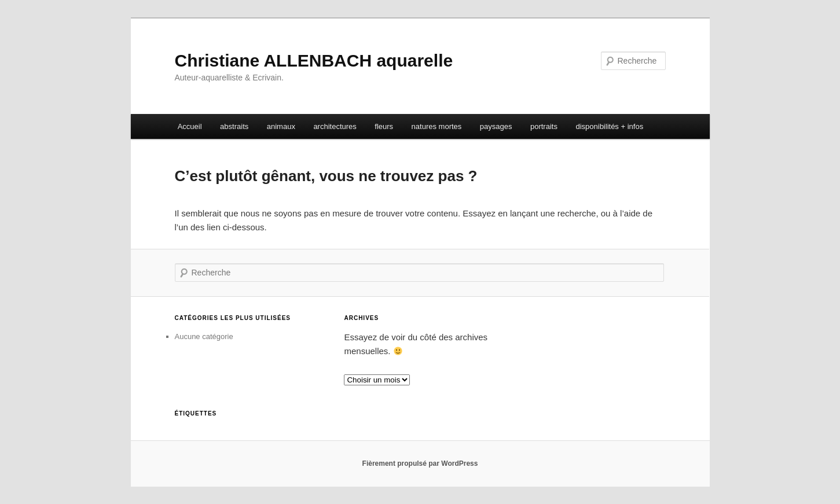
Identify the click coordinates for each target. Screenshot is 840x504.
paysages (496, 126)
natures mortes (437, 126)
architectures (335, 126)
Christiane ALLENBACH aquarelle (314, 60)
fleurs (384, 126)
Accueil (190, 126)
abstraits (234, 126)
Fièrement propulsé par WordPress (420, 463)
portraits (544, 126)
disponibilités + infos (609, 126)
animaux (281, 126)
